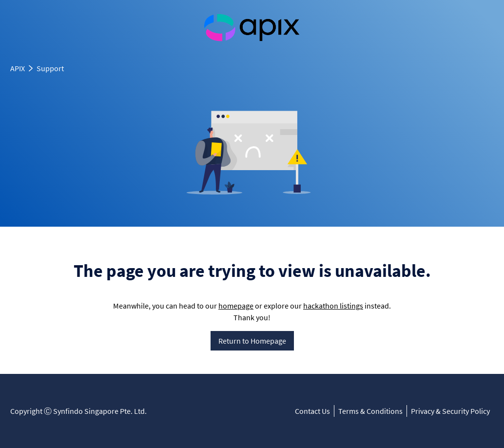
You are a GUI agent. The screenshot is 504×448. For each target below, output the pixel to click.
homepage (236, 306)
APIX (18, 68)
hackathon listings (333, 306)
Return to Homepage (252, 341)
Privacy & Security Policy (450, 411)
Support (50, 68)
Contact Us (312, 411)
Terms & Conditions (370, 411)
